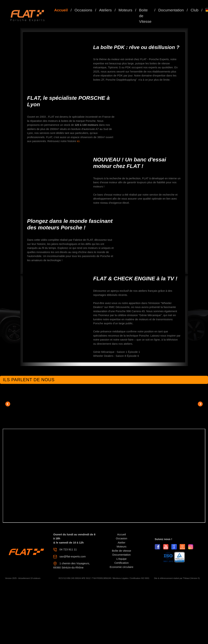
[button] (8, 404)
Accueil (61, 10)
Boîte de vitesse (122, 551)
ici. (79, 141)
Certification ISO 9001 (140, 578)
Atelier (122, 543)
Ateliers (105, 10)
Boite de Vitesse (145, 16)
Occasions (83, 10)
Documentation (171, 10)
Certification (121, 563)
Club (195, 10)
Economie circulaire (122, 567)
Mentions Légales (120, 578)
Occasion (122, 538)
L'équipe (122, 559)
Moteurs (125, 10)
